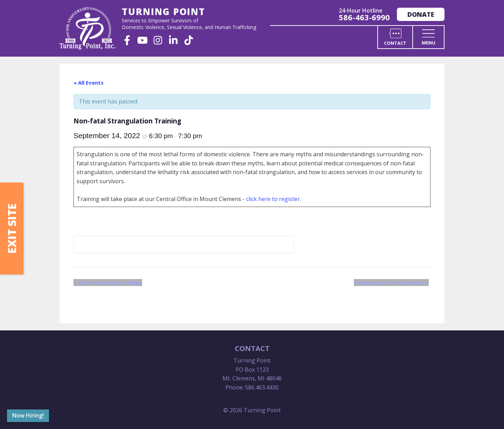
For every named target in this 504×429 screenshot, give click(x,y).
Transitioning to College (108, 283)
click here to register (273, 199)
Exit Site (12, 228)
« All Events (89, 83)
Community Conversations (391, 283)
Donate (421, 14)
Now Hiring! (28, 415)
